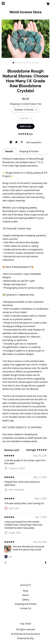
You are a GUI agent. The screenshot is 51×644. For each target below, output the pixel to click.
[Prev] (5, 563)
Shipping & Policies (29, 151)
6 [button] (27, 63)
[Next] (46, 563)
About (26, 595)
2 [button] (16, 63)
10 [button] (38, 63)
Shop (26, 591)
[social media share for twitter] (17, 142)
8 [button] (32, 63)
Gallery (26, 600)
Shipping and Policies (26, 604)
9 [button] (35, 63)
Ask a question (34, 142)
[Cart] (48, 4)
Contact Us (26, 608)
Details (9, 151)
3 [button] (19, 63)
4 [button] (21, 63)
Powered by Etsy (26, 638)
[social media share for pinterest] (22, 142)
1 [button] (13, 63)
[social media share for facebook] (11, 142)
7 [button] (30, 63)
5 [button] (24, 63)
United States (29, 104)
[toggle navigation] (3, 3)
